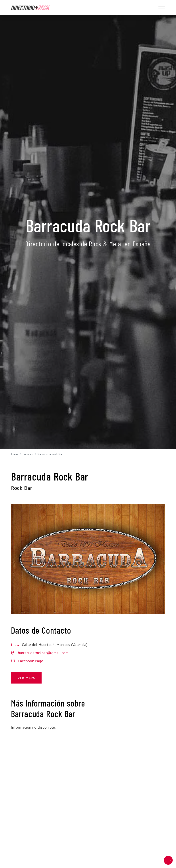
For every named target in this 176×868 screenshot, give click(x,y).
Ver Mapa (26, 678)
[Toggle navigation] (162, 8)
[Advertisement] (141, 720)
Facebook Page (27, 661)
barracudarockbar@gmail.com (43, 653)
